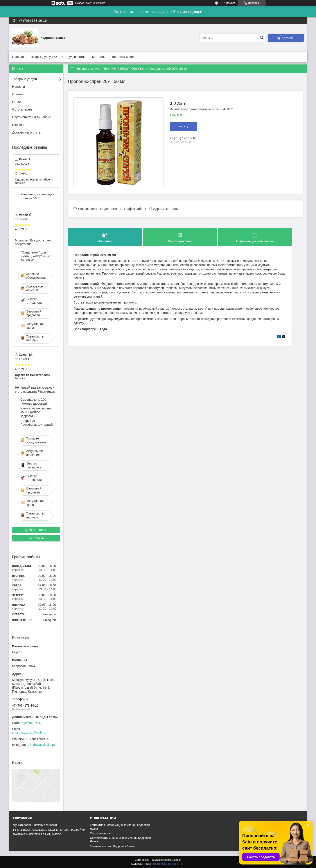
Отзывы (18, 125)
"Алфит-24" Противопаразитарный (37, 423)
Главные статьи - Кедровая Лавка (112, 846)
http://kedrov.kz (31, 723)
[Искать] (262, 38)
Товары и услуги (42, 57)
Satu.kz (177, 860)
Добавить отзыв (36, 530)
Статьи (17, 94)
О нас (16, 102)
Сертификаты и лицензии (32, 117)
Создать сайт (83, 3)
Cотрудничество (101, 833)
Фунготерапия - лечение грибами (35, 825)
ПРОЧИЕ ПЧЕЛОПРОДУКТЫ (124, 69)
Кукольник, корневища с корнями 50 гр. (38, 196)
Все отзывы (36, 538)
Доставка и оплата (125, 57)
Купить (183, 127)
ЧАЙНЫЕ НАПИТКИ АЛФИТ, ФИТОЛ (37, 834)
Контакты (99, 57)
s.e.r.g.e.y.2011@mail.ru (29, 733)
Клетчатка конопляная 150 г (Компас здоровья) (36, 412)
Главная (18, 57)
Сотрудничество (74, 57)
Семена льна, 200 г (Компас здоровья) (34, 402)
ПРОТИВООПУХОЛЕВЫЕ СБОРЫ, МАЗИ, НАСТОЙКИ (49, 830)
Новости (18, 87)
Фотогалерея (22, 109)
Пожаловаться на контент (169, 864)
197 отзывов (228, 3)
